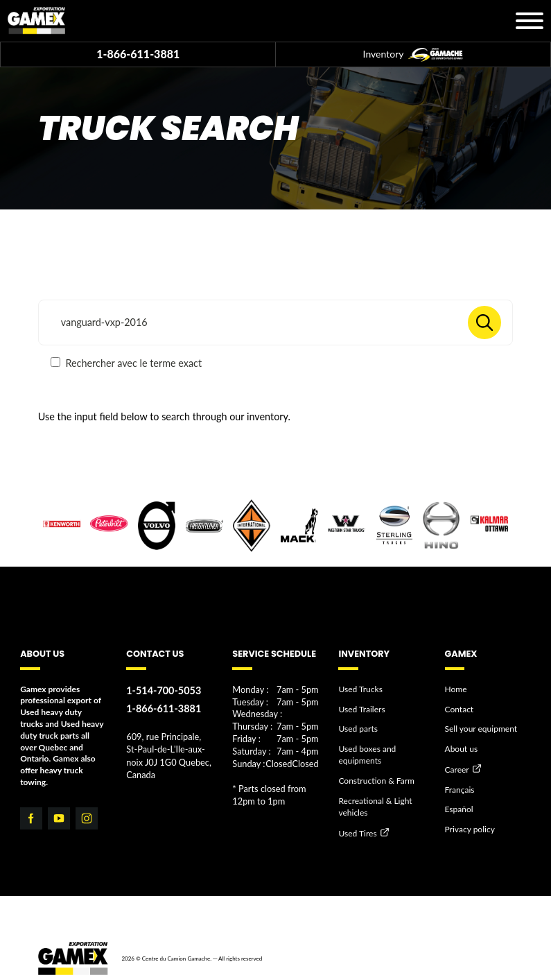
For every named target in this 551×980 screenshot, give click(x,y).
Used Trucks (360, 689)
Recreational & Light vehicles (375, 806)
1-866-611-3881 (138, 54)
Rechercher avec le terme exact (126, 363)
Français (460, 789)
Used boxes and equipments (367, 755)
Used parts (358, 729)
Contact (460, 708)
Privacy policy (470, 829)
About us (462, 749)
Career (457, 770)
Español (459, 809)
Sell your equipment (481, 729)
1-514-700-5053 (164, 690)
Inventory (413, 55)
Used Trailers (361, 708)
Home (456, 689)
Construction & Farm (376, 781)
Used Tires (357, 833)
